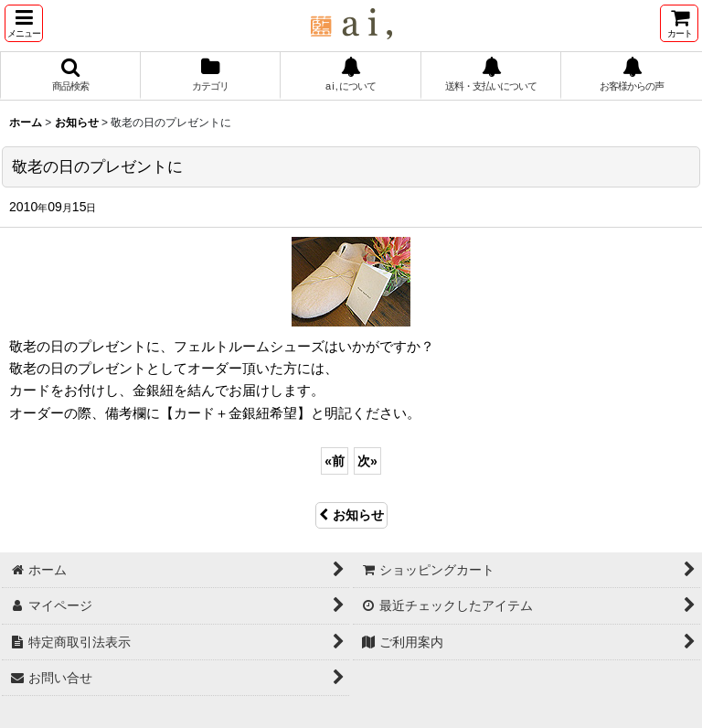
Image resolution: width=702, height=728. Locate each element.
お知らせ (351, 515)
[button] (24, 23)
